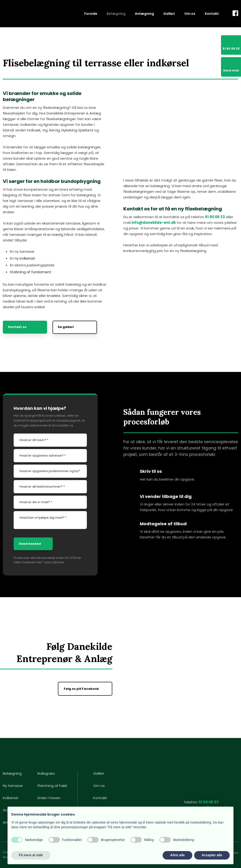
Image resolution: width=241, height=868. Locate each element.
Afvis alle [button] (177, 855)
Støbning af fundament (31, 272)
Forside (91, 14)
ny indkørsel (25, 258)
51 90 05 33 (215, 217)
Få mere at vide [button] (31, 855)
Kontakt (212, 14)
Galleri (169, 14)
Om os (190, 14)
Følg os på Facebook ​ (82, 689)
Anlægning (144, 14)
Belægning (116, 14)
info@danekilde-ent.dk (154, 223)
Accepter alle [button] (212, 855)
